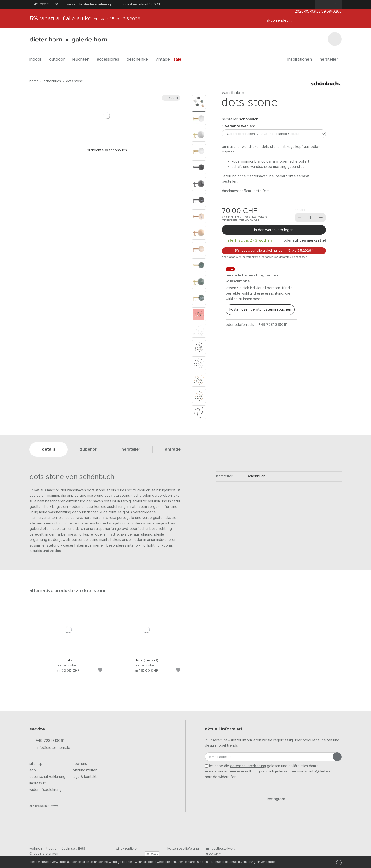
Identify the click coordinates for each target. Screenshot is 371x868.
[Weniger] (300, 218)
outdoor (59, 59)
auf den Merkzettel (309, 241)
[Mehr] (321, 218)
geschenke (139, 59)
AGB (33, 770)
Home (34, 81)
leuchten (83, 59)
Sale (180, 59)
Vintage (163, 59)
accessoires (110, 59)
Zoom (171, 98)
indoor (37, 59)
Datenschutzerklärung (47, 777)
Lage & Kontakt (85, 777)
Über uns (80, 764)
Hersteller (331, 59)
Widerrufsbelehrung (46, 790)
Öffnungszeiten (85, 770)
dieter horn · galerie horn (68, 40)
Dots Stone (75, 81)
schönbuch (52, 81)
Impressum (38, 783)
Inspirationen (301, 59)
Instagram (273, 799)
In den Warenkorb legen (274, 230)
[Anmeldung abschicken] (337, 757)
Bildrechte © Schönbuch (107, 150)
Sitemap (36, 764)
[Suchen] (335, 39)
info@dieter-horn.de (50, 748)
